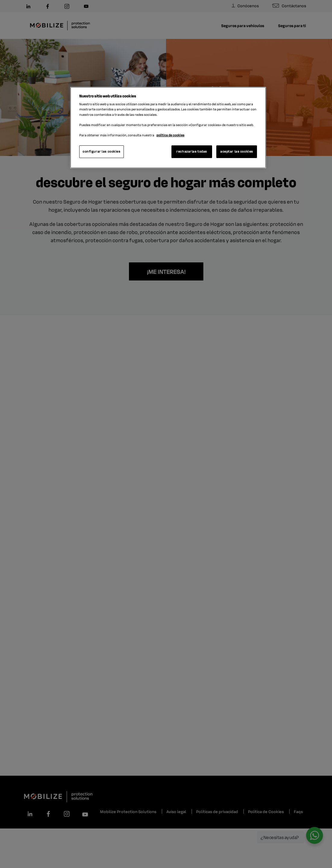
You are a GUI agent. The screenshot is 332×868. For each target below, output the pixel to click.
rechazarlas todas (192, 151)
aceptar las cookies (237, 151)
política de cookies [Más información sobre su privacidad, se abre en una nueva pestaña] (170, 135)
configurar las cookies (102, 151)
